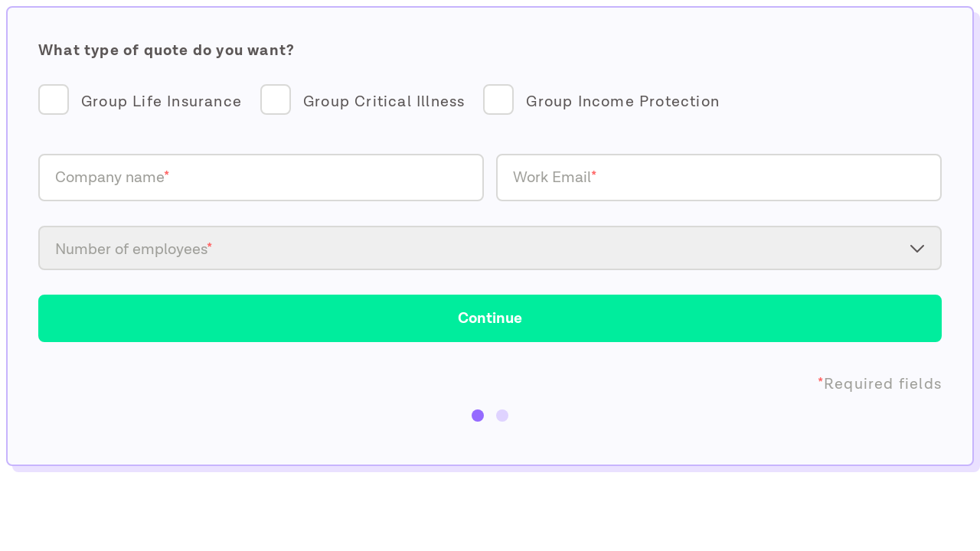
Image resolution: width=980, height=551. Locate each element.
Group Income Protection (623, 103)
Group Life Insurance (162, 103)
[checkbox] (149, 102)
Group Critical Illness (384, 103)
